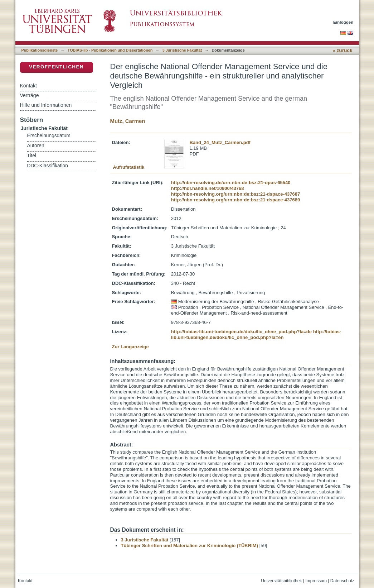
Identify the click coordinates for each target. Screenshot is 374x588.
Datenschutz (342, 581)
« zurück (342, 50)
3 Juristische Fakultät (182, 50)
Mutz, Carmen (128, 121)
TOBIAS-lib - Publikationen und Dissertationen (110, 50)
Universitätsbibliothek (281, 581)
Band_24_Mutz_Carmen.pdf (220, 142)
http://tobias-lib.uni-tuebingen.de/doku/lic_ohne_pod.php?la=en (256, 334)
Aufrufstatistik (128, 167)
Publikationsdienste (40, 50)
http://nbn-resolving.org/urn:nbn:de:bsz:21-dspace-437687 (235, 194)
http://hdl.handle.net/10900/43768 (208, 188)
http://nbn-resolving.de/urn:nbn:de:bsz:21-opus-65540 (231, 183)
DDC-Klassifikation (48, 166)
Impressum (316, 581)
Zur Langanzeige (130, 347)
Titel (32, 156)
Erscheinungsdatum (49, 136)
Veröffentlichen (56, 67)
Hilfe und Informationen (46, 105)
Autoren (36, 146)
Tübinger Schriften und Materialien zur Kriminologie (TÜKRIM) (190, 546)
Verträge (30, 95)
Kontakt (28, 86)
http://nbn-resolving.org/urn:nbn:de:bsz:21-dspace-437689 (235, 200)
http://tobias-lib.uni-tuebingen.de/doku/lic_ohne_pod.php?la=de (241, 332)
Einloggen (343, 22)
